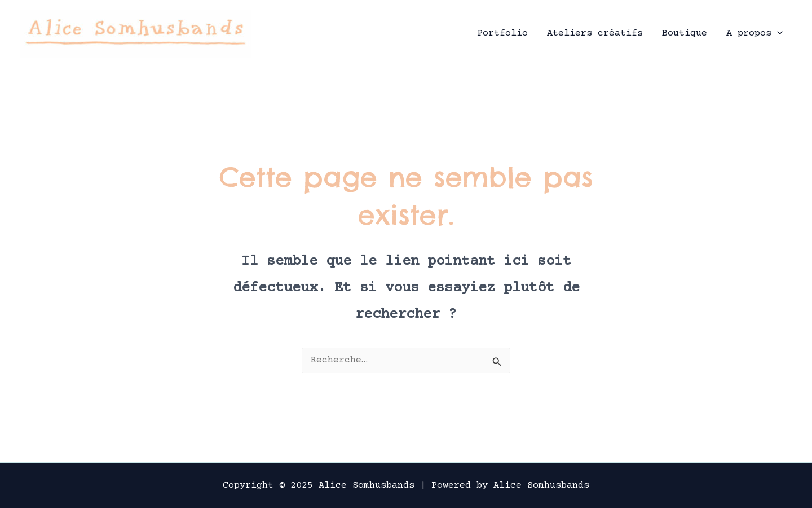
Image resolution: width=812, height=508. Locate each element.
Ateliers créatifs (595, 34)
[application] (777, 34)
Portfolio (502, 34)
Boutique (685, 34)
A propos (754, 34)
